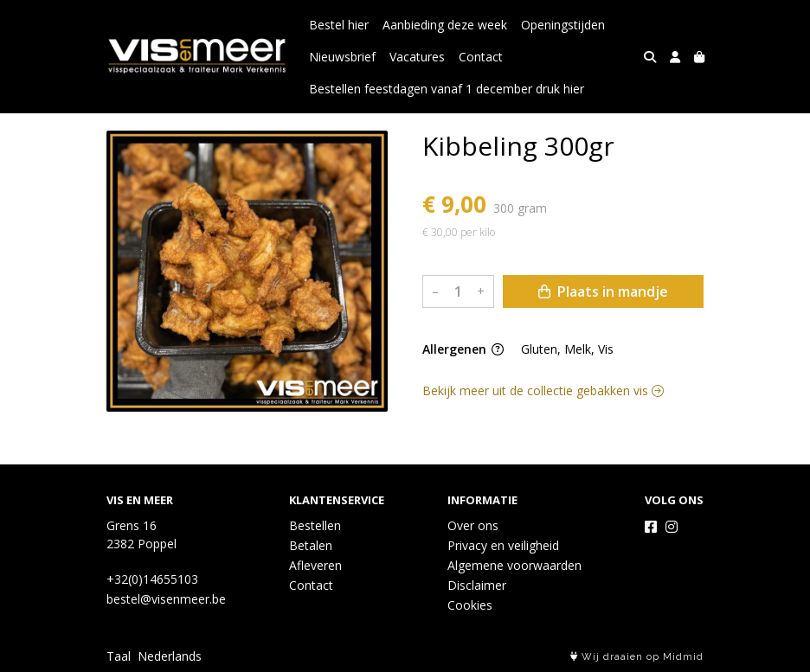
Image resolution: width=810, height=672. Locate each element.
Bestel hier (339, 25)
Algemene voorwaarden (514, 565)
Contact (481, 57)
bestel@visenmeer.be (166, 599)
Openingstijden (563, 25)
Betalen (311, 545)
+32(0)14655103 (152, 579)
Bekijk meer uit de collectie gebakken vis (543, 390)
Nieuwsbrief (342, 57)
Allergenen (463, 349)
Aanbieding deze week (445, 25)
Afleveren (315, 565)
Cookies (470, 605)
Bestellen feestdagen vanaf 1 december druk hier (447, 89)
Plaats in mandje (603, 291)
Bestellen (315, 525)
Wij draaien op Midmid (637, 657)
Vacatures (417, 57)
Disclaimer (477, 585)
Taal (119, 656)
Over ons (473, 525)
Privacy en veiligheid (503, 545)
